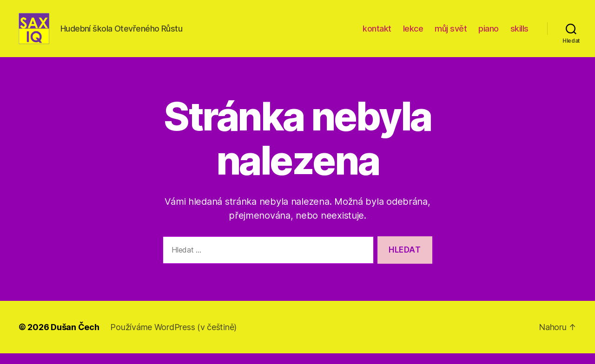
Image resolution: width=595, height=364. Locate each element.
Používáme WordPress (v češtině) (173, 338)
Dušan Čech (75, 338)
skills (519, 34)
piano (489, 34)
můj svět (451, 34)
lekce (413, 34)
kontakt (377, 34)
